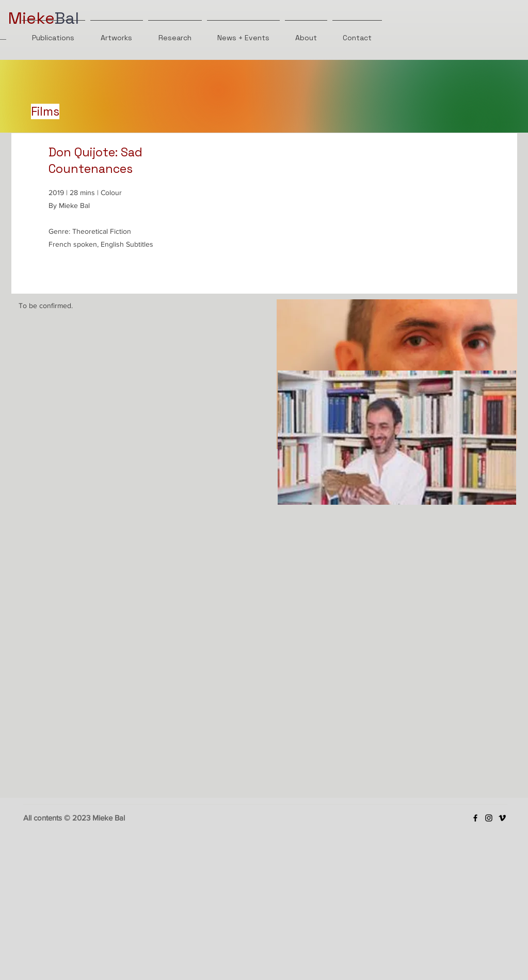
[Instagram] (489, 818)
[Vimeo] (502, 818)
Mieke (31, 18)
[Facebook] (475, 818)
